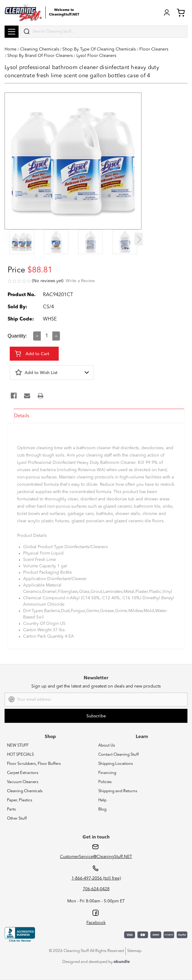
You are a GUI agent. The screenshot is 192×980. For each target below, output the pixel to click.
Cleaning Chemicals (25, 791)
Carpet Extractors (23, 773)
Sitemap (134, 951)
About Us (107, 745)
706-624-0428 (96, 889)
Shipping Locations (116, 764)
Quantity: (17, 336)
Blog (102, 809)
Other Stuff (17, 819)
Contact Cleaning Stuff (119, 755)
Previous (7, 239)
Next (139, 239)
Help (102, 800)
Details (22, 416)
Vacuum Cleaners (23, 782)
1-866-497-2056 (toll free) (96, 878)
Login (167, 12)
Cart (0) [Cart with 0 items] (181, 12)
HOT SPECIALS (20, 755)
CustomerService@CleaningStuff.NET (96, 857)
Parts (11, 809)
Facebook (96, 923)
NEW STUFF (18, 745)
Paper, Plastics (20, 800)
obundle (122, 962)
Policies (105, 782)
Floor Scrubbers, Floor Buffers (34, 764)
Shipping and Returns (118, 791)
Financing (107, 773)
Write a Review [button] (80, 281)
